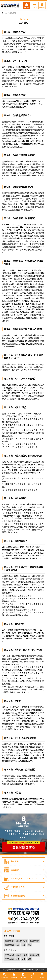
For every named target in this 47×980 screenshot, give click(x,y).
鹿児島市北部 (9, 941)
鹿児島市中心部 (22, 941)
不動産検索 (4, 976)
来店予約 (42, 6)
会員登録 (27, 6)
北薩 (18, 945)
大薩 (24, 945)
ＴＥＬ (33, 976)
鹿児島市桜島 (9, 945)
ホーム (4, 13)
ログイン (34, 6)
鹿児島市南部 (34, 941)
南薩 (29, 945)
